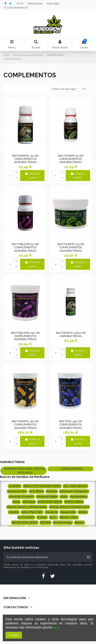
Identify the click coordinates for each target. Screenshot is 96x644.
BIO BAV (45, 522)
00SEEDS (15, 486)
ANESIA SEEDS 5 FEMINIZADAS (69, 507)
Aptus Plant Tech (32, 512)
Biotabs (80, 522)
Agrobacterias (79, 497)
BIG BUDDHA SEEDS (25, 522)
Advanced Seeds (47, 497)
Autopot (42, 517)
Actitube (52, 491)
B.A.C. (53, 517)
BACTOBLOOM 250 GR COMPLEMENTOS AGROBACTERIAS (25, 336)
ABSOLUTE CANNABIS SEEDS (42, 486)
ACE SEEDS (36, 491)
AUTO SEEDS (26, 517)
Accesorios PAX (17, 491)
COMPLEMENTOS (72, 469)
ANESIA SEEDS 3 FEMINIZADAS (27, 507)
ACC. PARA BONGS (75, 486)
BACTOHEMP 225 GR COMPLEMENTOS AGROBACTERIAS (71, 247)
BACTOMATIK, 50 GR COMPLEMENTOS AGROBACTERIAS (25, 159)
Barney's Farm (69, 517)
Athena (83, 512)
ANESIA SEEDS (74, 502)
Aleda (16, 502)
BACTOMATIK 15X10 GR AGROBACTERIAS (71, 334)
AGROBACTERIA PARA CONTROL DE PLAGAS (25, 471)
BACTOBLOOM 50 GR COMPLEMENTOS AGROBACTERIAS (25, 247)
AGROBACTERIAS (12, 462)
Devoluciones (35, 3)
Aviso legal (53, 3)
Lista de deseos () (16, 8)
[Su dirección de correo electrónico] (44, 557)
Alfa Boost (29, 502)
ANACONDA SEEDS (50, 502)
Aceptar (14, 635)
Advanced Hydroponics (74, 491)
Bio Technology (63, 522)
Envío (20, 3)
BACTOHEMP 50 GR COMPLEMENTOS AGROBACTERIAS (71, 159)
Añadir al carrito (32, 176)
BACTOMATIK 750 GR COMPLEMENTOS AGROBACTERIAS (25, 425)
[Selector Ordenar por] (65, 89)
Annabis (14, 512)
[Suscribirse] (88, 557)
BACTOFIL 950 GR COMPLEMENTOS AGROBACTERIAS (71, 425)
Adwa (64, 497)
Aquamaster (68, 512)
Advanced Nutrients (21, 497)
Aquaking (51, 512)
